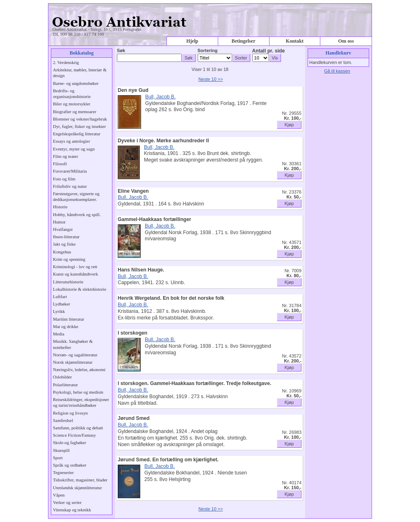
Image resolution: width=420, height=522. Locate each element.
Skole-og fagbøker (70, 442)
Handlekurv (339, 53)
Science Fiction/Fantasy (74, 435)
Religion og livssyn (70, 413)
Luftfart (60, 296)
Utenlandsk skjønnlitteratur (77, 488)
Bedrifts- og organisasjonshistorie (72, 93)
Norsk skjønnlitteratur (73, 362)
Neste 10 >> (211, 79)
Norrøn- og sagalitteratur (75, 355)
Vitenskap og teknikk (72, 510)
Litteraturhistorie (68, 282)
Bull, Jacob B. (160, 97)
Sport (58, 458)
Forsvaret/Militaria (70, 171)
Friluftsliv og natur (70, 186)
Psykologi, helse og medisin (78, 392)
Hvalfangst (63, 229)
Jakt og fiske (64, 244)
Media (59, 334)
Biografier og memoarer (75, 112)
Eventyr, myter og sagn (74, 149)
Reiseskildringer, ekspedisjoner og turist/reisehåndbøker (81, 402)
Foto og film (64, 179)
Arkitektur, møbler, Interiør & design (80, 73)
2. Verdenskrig (66, 62)
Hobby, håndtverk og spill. (77, 214)
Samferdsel (63, 420)
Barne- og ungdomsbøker (76, 83)
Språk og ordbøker (70, 465)
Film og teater (65, 156)
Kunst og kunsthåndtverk (75, 274)
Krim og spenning (69, 259)
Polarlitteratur (65, 385)
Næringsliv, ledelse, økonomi (79, 369)
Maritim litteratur (68, 319)
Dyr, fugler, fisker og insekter (79, 126)
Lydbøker (62, 304)
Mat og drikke (66, 326)
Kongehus (62, 252)
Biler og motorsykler (72, 104)
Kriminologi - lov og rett (75, 267)
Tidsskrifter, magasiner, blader (80, 480)
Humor (59, 222)
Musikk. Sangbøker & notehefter (73, 344)
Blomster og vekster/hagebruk (80, 119)
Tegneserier (63, 472)
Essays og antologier (72, 141)
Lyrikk (59, 311)
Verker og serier (67, 502)
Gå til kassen (337, 71)
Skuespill (61, 450)
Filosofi (60, 164)
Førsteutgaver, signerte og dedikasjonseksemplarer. (76, 196)
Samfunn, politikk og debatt (78, 428)
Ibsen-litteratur (66, 237)
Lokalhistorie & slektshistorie (80, 289)
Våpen (59, 495)
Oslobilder (62, 377)
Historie (60, 207)
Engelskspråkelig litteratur (77, 134)
